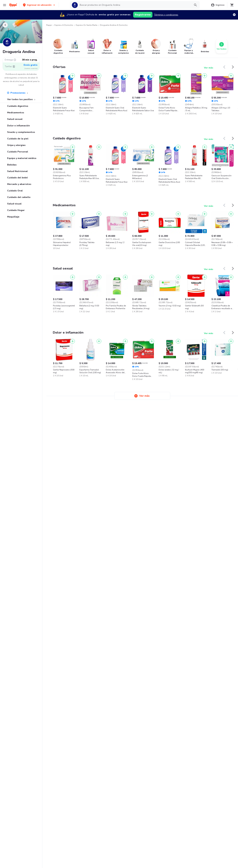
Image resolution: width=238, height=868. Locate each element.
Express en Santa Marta (87, 25)
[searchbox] (135, 5)
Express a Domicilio (64, 25)
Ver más (209, 68)
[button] (39, 5)
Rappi (49, 25)
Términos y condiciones (166, 15)
